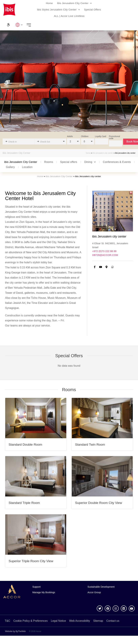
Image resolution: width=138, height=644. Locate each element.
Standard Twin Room (90, 445)
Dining (90, 162)
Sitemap (98, 621)
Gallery (10, 167)
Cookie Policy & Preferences (31, 621)
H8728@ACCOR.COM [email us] (105, 255)
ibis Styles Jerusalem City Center (58, 10)
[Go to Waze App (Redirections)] (112, 267)
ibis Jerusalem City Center (74, 3)
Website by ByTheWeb (15, 631)
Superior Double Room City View (99, 503)
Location (27, 167)
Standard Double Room (25, 445)
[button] (96, 211)
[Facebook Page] (95, 267)
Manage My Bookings (44, 592)
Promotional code (114, 137)
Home (49, 3)
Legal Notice (58, 621)
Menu (30, 25)
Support (36, 587)
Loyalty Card (100, 136)
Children (85, 136)
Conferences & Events (117, 162)
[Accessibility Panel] (8, 25)
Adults (70, 136)
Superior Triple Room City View (31, 561)
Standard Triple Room (24, 503)
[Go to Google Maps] (107, 267)
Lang (19, 25)
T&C (7, 621)
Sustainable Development (101, 587)
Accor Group (94, 592)
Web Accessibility (80, 621)
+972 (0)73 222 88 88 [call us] (104, 251)
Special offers (69, 162)
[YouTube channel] (101, 267)
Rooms (49, 162)
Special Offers (93, 10)
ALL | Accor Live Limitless (69, 16)
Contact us (113, 621)
